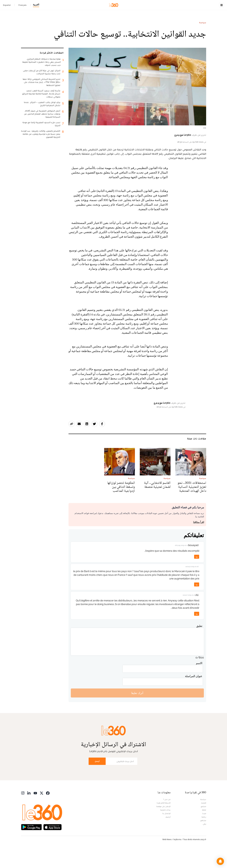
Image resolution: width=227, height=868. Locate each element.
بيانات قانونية (165, 829)
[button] (220, 861)
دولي (204, 843)
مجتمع (203, 826)
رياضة (204, 836)
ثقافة (204, 829)
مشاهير (203, 840)
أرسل (97, 780)
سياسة (203, 42)
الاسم (199, 682)
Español (7, 5)
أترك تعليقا (137, 712)
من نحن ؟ (167, 819)
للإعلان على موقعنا (163, 826)
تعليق (199, 645)
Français (22, 5)
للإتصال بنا (166, 833)
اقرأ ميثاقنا (199, 541)
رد (197, 576)
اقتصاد (204, 822)
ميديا (204, 833)
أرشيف (168, 836)
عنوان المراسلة (194, 695)
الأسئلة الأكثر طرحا (164, 822)
